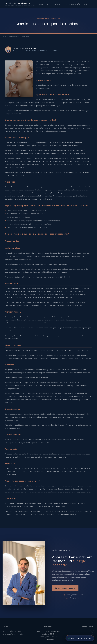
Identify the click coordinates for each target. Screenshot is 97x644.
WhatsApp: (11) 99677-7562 (13, 634)
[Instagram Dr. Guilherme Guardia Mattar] (92, 632)
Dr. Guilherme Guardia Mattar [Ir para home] (20, 4)
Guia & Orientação (73, 4)
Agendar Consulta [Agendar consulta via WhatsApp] (65, 588)
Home (41, 4)
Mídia (86, 4)
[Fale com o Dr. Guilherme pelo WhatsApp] (80, 638)
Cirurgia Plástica (54, 4)
